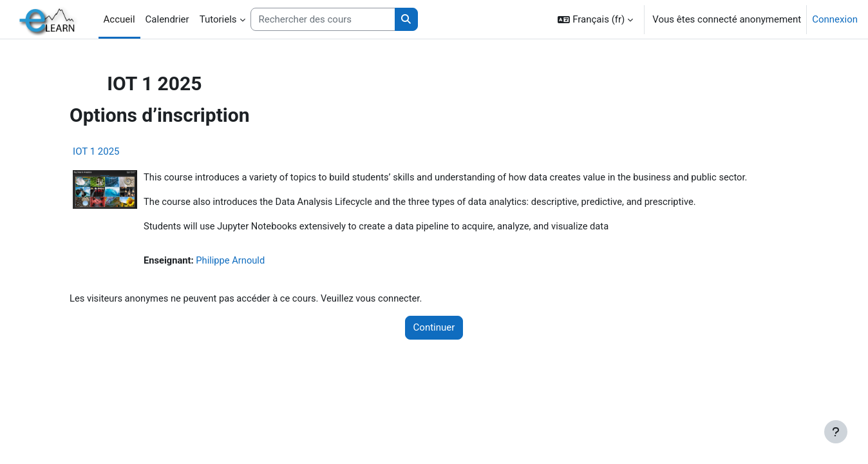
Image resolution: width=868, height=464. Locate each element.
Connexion (835, 19)
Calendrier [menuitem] (167, 19)
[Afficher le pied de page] (836, 432)
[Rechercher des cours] (323, 20)
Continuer (434, 329)
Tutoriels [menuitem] (218, 19)
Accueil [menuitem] (119, 19)
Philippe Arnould (249, 262)
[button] (595, 19)
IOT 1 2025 (113, 151)
